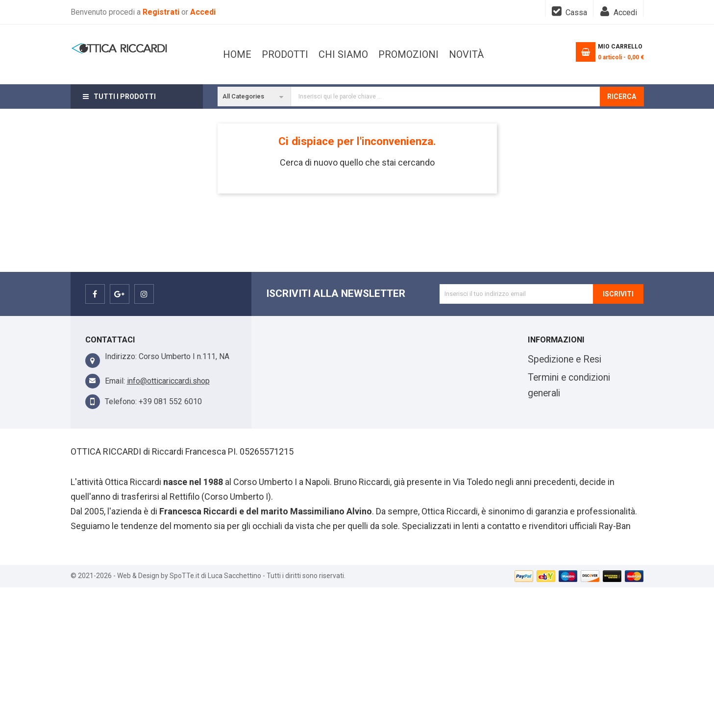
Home (237, 54)
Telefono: (121, 401)
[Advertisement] (357, 656)
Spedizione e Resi (565, 359)
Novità (279, 54)
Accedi (203, 12)
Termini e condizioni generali (569, 385)
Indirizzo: (121, 356)
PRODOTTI (462, 54)
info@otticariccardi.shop (168, 381)
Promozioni (337, 54)
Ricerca (622, 97)
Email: (115, 381)
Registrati (162, 12)
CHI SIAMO (402, 54)
